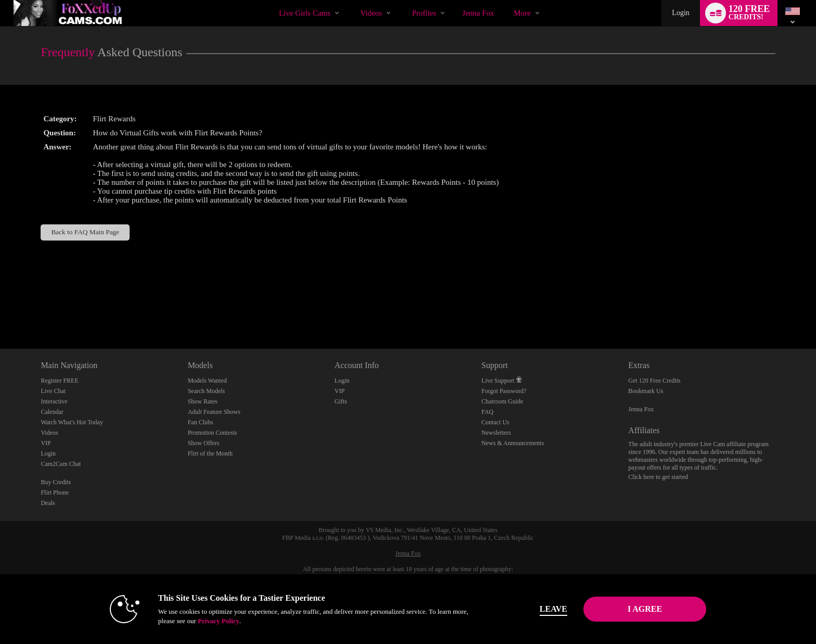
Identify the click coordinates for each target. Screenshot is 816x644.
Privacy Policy (219, 621)
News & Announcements (513, 443)
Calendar (52, 412)
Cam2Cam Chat (61, 464)
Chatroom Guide (502, 401)
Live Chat (53, 391)
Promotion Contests (213, 433)
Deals (48, 503)
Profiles (424, 13)
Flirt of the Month (210, 453)
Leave (553, 609)
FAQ (487, 412)
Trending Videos (352, 0)
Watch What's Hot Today (72, 422)
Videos (372, 13)
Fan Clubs (201, 422)
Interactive (54, 401)
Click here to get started (658, 477)
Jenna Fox (641, 409)
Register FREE (59, 381)
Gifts (341, 401)
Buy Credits (56, 482)
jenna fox (478, 13)
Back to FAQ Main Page (85, 232)
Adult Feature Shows (214, 412)
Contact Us (495, 422)
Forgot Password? (504, 391)
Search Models (207, 391)
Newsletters (496, 433)
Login (680, 13)
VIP (46, 443)
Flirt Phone (55, 493)
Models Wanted (207, 381)
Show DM (0, 310)
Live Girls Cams (305, 13)
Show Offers (204, 443)
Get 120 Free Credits (654, 381)
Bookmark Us (646, 391)
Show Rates (203, 401)
